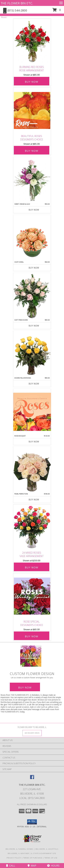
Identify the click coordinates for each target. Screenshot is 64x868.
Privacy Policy (14, 858)
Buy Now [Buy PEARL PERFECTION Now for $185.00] (34, 500)
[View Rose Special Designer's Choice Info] (32, 596)
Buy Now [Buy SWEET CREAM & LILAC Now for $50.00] (34, 210)
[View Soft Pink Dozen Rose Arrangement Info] (32, 296)
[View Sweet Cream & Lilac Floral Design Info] (32, 180)
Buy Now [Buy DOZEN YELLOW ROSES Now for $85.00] (34, 384)
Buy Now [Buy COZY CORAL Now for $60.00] (34, 268)
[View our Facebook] (32, 778)
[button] (57, 11)
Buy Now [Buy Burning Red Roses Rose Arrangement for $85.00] (32, 82)
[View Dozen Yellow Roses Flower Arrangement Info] (32, 354)
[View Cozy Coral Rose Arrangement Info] (32, 238)
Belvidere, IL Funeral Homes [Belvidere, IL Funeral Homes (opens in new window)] (20, 849)
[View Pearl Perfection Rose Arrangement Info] (32, 470)
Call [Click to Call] (11, 866)
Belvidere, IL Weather (18, 853)
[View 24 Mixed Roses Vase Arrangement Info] (32, 527)
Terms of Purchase (33, 858)
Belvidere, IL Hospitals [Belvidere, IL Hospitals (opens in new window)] (47, 849)
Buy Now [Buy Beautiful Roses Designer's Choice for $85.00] (32, 151)
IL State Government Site (44, 853)
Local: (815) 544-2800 (32, 798)
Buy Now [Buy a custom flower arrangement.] (25, 688)
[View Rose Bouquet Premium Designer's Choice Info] (32, 412)
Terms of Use (51, 858)
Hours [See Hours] (53, 866)
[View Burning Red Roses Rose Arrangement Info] (32, 42)
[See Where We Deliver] (32, 733)
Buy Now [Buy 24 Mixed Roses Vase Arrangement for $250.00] (32, 567)
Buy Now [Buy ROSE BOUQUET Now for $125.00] (34, 442)
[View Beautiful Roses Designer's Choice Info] (32, 110)
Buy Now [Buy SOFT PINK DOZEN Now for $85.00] (34, 326)
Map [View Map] (32, 866)
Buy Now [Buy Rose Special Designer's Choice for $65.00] (32, 636)
